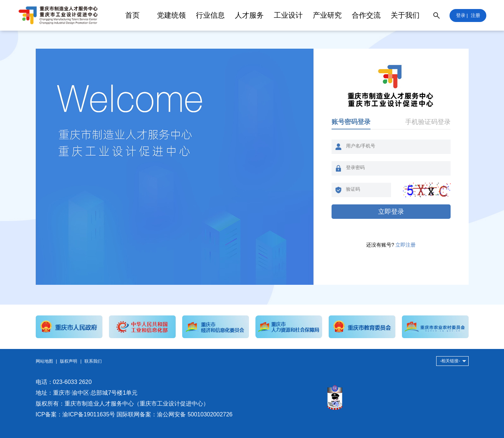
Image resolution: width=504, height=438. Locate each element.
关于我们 (405, 15)
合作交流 (366, 15)
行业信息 (210, 15)
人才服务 (249, 15)
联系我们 (93, 361)
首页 (132, 15)
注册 (475, 15)
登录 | (462, 15)
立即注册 (406, 245)
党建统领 (171, 15)
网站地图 (44, 361)
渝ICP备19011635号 (89, 414)
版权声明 (69, 361)
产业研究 (327, 15)
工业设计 (288, 15)
